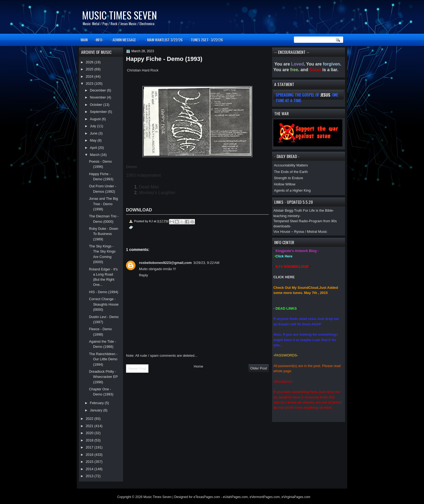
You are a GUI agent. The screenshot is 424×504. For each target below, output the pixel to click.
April (94, 148)
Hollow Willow (285, 184)
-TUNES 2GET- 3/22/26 (206, 40)
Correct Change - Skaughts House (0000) (104, 304)
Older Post (259, 368)
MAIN (84, 40)
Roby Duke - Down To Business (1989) (104, 234)
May (94, 140)
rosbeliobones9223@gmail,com (165, 263)
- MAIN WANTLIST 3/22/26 (164, 40)
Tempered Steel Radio (291, 221)
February (97, 403)
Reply (143, 275)
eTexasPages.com (207, 497)
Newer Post (137, 369)
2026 (90, 62)
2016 (90, 455)
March (95, 155)
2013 (90, 476)
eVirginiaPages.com (296, 497)
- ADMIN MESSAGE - (124, 40)
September (99, 112)
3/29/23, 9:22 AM (206, 263)
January (96, 410)
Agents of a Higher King (292, 190)
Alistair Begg (283, 210)
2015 (90, 462)
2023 (90, 84)
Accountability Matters (291, 165)
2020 (90, 433)
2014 (90, 469)
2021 (90, 426)
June (94, 133)
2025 (90, 69)
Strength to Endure (289, 178)
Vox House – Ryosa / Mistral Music (300, 232)
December (98, 90)
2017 (90, 447)
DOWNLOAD (139, 210)
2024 (90, 76)
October (96, 105)
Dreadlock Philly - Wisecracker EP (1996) (103, 377)
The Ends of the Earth (291, 172)
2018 (90, 440)
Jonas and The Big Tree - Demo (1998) (103, 204)
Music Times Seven (119, 15)
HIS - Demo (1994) (104, 292)
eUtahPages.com (235, 497)
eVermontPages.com (265, 497)
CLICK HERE (284, 277)
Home (199, 366)
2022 (90, 419)
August (96, 119)
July (93, 126)
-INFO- (99, 40)
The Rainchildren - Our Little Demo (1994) (103, 359)
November (98, 97)
